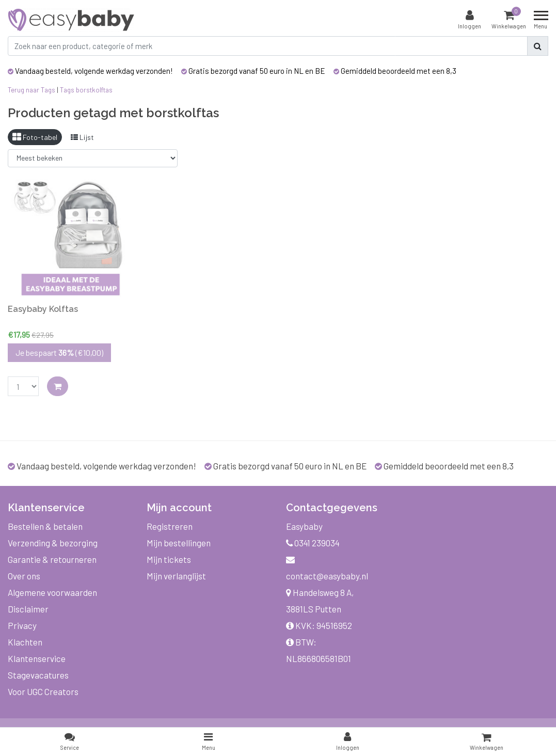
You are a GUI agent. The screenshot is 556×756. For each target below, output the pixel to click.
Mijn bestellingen (179, 543)
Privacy (22, 625)
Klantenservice (37, 658)
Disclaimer (28, 609)
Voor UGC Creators (43, 691)
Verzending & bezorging (53, 543)
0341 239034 (313, 543)
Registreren (170, 526)
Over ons (24, 576)
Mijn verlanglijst (176, 576)
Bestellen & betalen (45, 526)
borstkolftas (94, 90)
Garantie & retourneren (52, 559)
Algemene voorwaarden (52, 592)
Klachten (25, 642)
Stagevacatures (38, 675)
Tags (67, 90)
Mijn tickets (169, 559)
